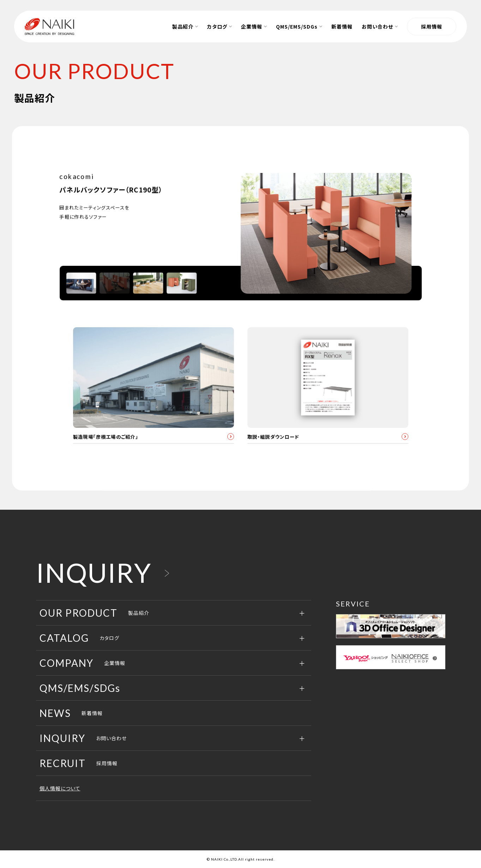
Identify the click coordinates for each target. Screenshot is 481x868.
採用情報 (432, 26)
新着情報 (71, 713)
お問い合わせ (83, 738)
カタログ (79, 638)
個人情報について (60, 789)
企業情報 (82, 663)
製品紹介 (94, 613)
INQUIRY (94, 573)
